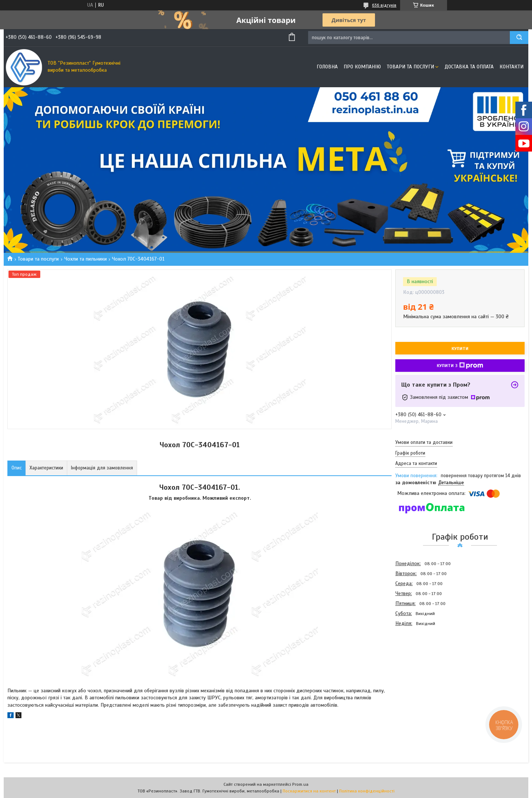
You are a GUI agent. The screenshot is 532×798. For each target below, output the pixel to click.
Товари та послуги (410, 67)
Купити (460, 349)
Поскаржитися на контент (309, 791)
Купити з (460, 366)
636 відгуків (384, 5)
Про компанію (362, 67)
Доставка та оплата (469, 67)
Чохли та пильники (86, 259)
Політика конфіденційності (367, 791)
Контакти (511, 67)
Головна (327, 67)
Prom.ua (300, 784)
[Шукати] (519, 38)
